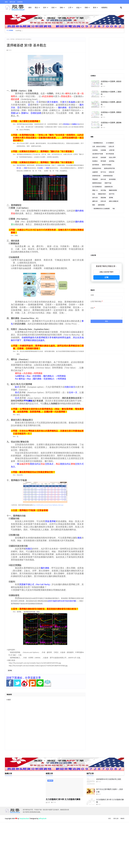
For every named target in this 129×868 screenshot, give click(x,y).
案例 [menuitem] (95, 8)
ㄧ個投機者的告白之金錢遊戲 (101, 209)
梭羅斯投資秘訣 (97, 183)
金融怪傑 (95, 172)
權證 (94, 205)
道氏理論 (103, 190)
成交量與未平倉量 (98, 154)
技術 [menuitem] (53, 8)
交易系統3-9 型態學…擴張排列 (111, 103)
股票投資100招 (97, 168)
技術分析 (95, 157)
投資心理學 (112, 157)
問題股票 (95, 179)
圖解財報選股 (113, 190)
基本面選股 (112, 179)
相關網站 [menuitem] (104, 8)
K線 (114, 209)
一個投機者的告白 (98, 143)
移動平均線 (108, 183)
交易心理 (111, 147)
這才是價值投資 (97, 187)
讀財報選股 (101, 205)
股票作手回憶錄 (107, 165)
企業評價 (112, 150)
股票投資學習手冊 (109, 168)
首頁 (6, 2)
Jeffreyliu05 (43, 819)
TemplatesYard (24, 819)
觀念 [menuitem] (36, 8)
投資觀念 (95, 161)
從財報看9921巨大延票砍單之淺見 (109, 779)
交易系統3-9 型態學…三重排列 (111, 93)
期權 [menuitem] (86, 8)
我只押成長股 (110, 154)
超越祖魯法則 (109, 187)
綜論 (94, 194)
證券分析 (103, 201)
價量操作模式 (102, 194)
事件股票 (103, 161)
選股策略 (103, 198)
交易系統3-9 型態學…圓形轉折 (111, 124)
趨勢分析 (95, 201)
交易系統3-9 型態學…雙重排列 (111, 114)
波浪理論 (112, 161)
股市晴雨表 (96, 165)
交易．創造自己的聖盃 (99, 147)
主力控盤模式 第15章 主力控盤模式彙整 (63, 799)
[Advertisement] (107, 53)
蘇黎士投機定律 (114, 201)
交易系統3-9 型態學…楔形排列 (111, 83)
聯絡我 (122, 819)
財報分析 (112, 172)
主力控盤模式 (110, 143)
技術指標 (103, 157)
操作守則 (112, 194)
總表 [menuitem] (30, 8)
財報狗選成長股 (108, 176)
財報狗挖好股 (96, 176)
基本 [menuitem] (45, 8)
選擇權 (12, 39)
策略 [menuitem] (61, 8)
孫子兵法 (103, 172)
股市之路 (12, 2)
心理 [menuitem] (70, 8)
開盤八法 (95, 190)
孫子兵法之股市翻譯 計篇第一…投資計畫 (110, 791)
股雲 (49, 802)
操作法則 (95, 198)
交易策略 (103, 150)
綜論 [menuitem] (78, 8)
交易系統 (20, 2)
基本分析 (103, 179)
